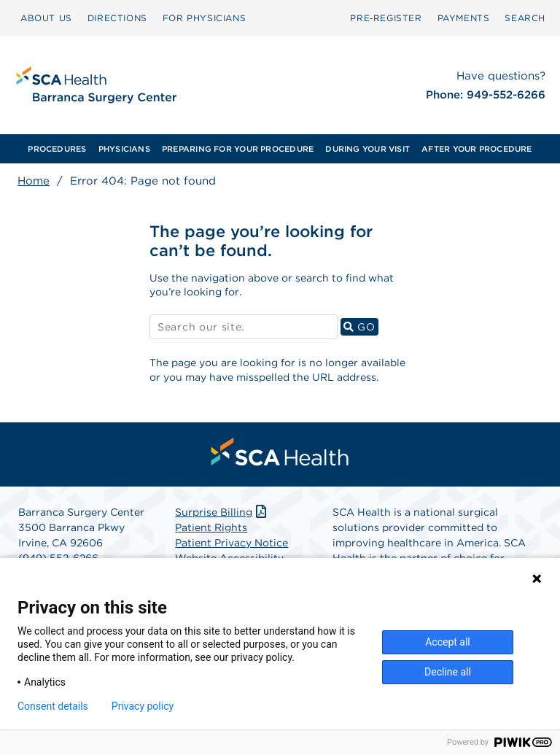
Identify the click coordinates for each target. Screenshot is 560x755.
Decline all (448, 672)
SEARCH (525, 18)
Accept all (448, 642)
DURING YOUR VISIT (367, 149)
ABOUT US (46, 18)
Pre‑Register (386, 18)
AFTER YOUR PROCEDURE (477, 149)
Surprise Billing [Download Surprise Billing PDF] (222, 512)
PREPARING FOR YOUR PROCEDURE (238, 149)
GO (361, 326)
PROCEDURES (57, 149)
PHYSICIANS (124, 149)
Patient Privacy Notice (232, 543)
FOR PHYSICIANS (204, 18)
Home (34, 181)
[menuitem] (57, 149)
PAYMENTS (464, 18)
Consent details (53, 706)
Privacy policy (143, 706)
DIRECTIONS (117, 18)
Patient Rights (211, 527)
